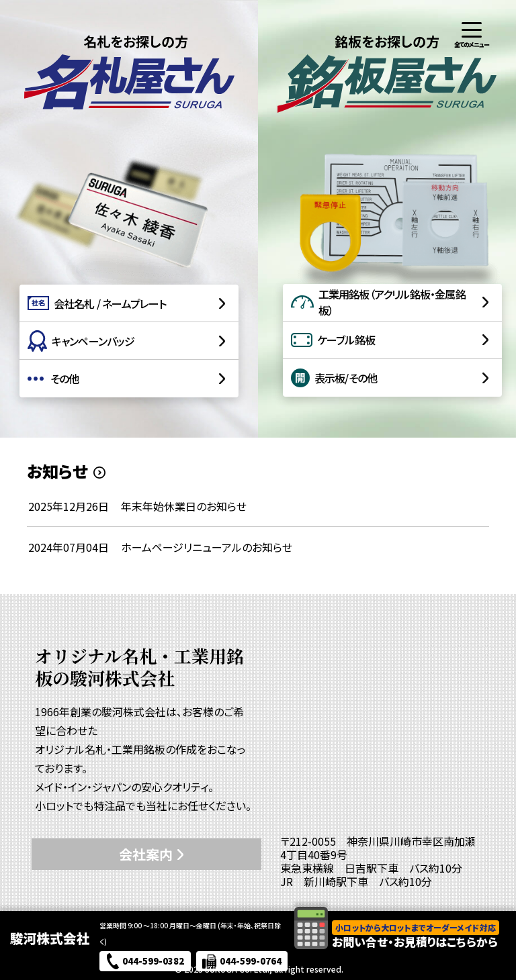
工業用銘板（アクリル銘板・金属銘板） (378, 302)
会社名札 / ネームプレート (97, 303)
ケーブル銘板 (333, 340)
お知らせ (57, 471)
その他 (53, 379)
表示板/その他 (334, 378)
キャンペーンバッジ (81, 341)
